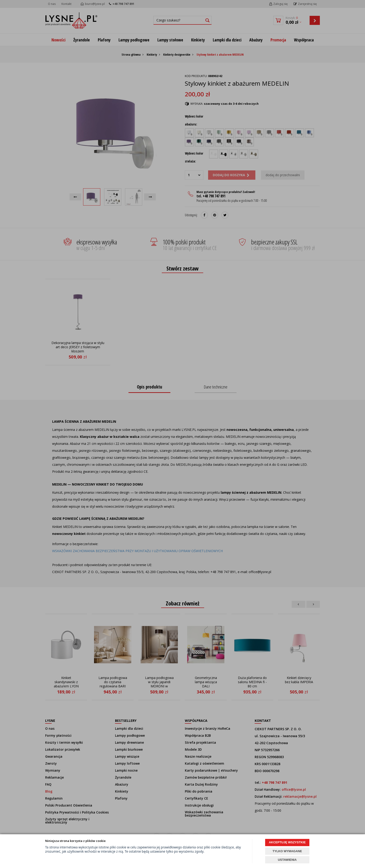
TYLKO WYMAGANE (287, 851)
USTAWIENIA (287, 860)
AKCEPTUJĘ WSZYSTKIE (287, 842)
